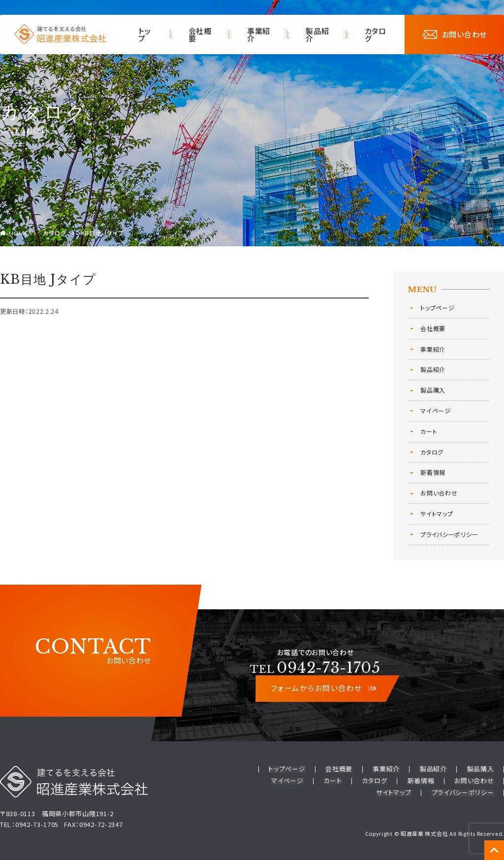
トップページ (437, 308)
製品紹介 (317, 34)
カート (429, 431)
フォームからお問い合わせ (323, 689)
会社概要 (200, 34)
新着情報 (433, 472)
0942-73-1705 (315, 668)
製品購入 (433, 390)
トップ (144, 34)
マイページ (436, 411)
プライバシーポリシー (449, 534)
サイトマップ (437, 513)
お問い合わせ (454, 34)
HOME (19, 233)
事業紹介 (259, 34)
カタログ (376, 34)
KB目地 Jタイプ (102, 233)
